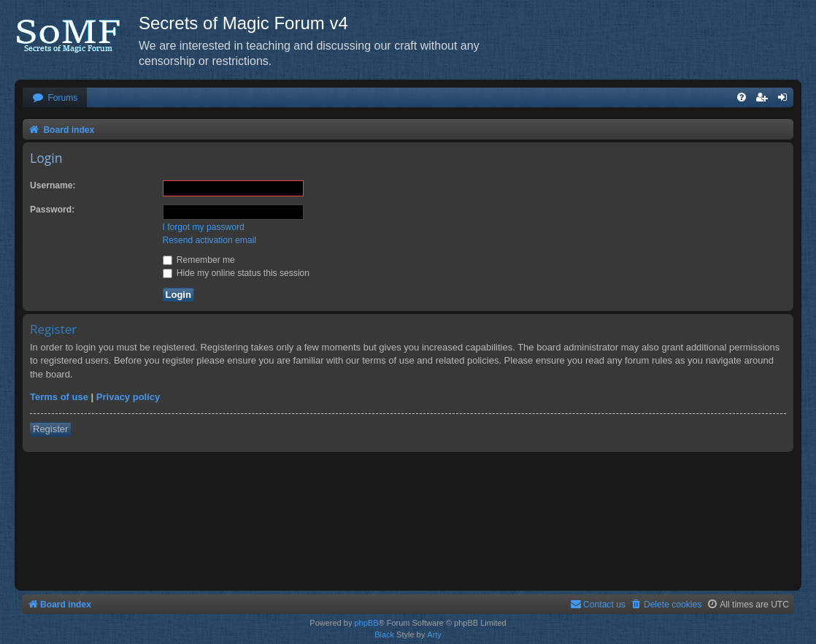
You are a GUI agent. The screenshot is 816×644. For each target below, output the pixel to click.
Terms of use (59, 397)
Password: (52, 210)
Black (384, 635)
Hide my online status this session (236, 273)
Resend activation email (209, 240)
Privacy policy (128, 397)
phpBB (366, 623)
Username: (53, 185)
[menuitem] (55, 98)
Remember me (199, 260)
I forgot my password (204, 227)
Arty (434, 635)
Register (50, 429)
